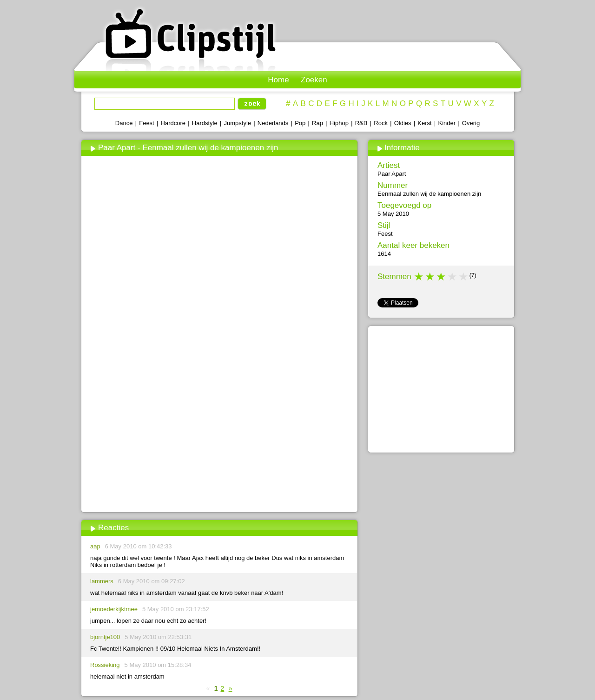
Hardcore (173, 123)
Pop (300, 123)
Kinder (447, 123)
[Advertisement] (219, 440)
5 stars (464, 277)
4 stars (453, 277)
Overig (471, 123)
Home (278, 80)
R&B (361, 123)
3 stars (442, 277)
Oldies (403, 123)
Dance (124, 123)
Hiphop (339, 123)
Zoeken (314, 80)
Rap (317, 123)
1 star (419, 277)
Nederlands (273, 123)
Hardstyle (205, 123)
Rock (381, 123)
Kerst (424, 123)
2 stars (430, 277)
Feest (147, 123)
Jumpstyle (238, 123)
